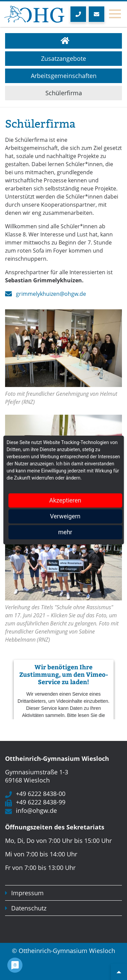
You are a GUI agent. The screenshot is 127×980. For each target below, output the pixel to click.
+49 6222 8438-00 (41, 794)
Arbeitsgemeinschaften (64, 76)
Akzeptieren (65, 500)
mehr (65, 532)
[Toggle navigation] (115, 14)
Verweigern (65, 516)
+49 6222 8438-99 (41, 802)
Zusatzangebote (63, 58)
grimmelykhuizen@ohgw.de (51, 294)
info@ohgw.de (36, 810)
